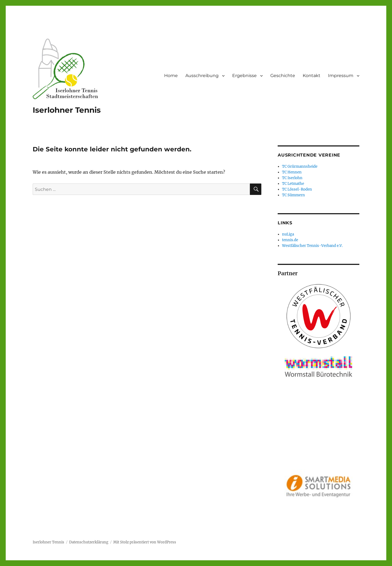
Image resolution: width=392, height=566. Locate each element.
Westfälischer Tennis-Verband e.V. (312, 246)
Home (171, 76)
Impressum (341, 76)
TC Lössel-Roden (297, 189)
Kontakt (312, 76)
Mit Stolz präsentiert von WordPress (145, 542)
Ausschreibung (202, 76)
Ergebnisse (244, 76)
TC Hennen (292, 172)
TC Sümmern (293, 195)
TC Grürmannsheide (300, 166)
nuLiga (288, 234)
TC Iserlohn (292, 178)
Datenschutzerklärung (89, 542)
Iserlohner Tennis (67, 110)
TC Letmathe (293, 184)
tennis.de (290, 240)
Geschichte (283, 76)
